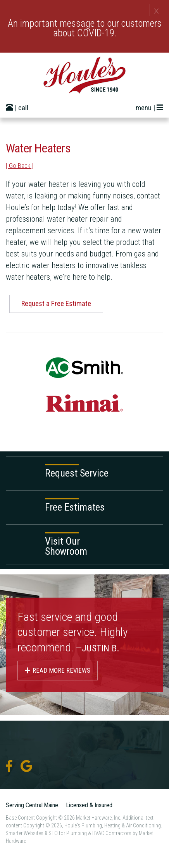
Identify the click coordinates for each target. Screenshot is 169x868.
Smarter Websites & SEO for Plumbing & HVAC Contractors (69, 833)
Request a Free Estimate (56, 303)
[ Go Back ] (20, 166)
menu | (149, 108)
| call (17, 108)
